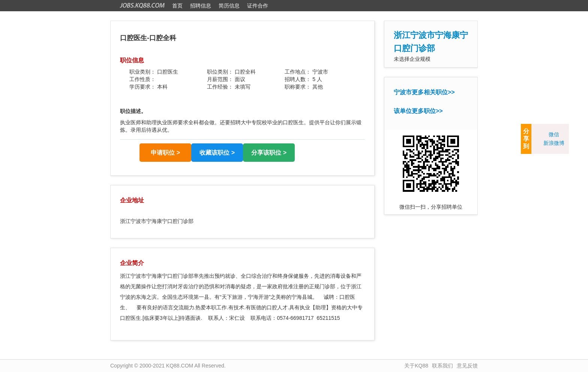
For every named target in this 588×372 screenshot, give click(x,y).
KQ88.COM (180, 366)
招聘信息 (201, 6)
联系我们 (442, 366)
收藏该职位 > (217, 153)
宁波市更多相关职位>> (424, 92)
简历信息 (229, 6)
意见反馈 (467, 366)
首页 (177, 6)
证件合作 (258, 6)
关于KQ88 (416, 366)
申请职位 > (165, 153)
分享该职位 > (269, 153)
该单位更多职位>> (418, 111)
